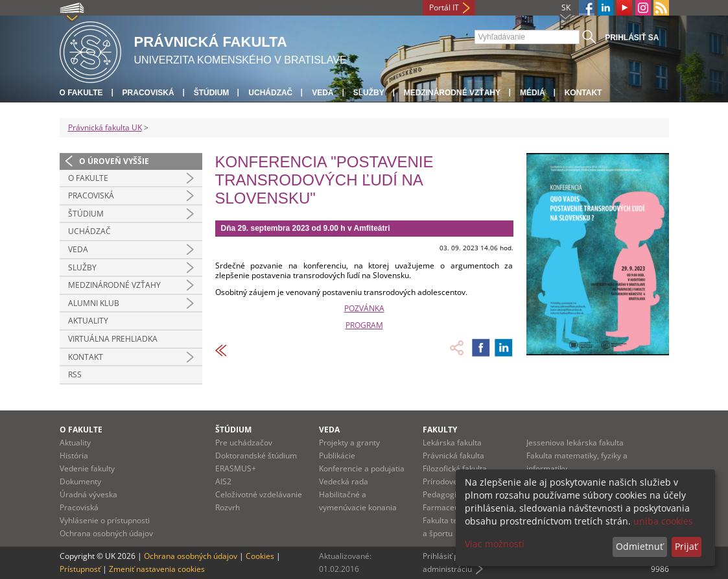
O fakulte (81, 93)
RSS (75, 374)
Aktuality (88, 321)
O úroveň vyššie (114, 161)
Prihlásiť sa (632, 38)
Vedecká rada (344, 481)
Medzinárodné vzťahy (452, 93)
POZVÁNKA (364, 308)
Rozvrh (228, 507)
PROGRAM (364, 325)
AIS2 (223, 481)
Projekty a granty (349, 443)
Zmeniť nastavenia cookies (157, 569)
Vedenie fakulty (87, 468)
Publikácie (337, 455)
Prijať (686, 546)
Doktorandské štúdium (256, 455)
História (74, 455)
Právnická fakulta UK (105, 127)
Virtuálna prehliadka (113, 339)
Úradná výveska (88, 494)
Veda (323, 93)
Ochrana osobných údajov (106, 533)
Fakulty (440, 430)
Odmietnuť (640, 546)
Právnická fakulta (453, 455)
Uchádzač (270, 93)
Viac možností (495, 544)
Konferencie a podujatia (362, 468)
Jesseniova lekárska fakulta (575, 443)
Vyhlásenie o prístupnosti (105, 520)
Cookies (260, 556)
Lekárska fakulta (452, 443)
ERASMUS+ (236, 468)
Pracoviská (148, 93)
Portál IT (444, 7)
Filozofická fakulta (455, 468)
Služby (369, 93)
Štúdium (212, 93)
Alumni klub (94, 303)
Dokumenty (80, 481)
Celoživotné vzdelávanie (259, 494)
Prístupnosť (80, 569)
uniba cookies (663, 521)
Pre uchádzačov (244, 443)
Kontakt (583, 93)
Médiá (533, 93)
